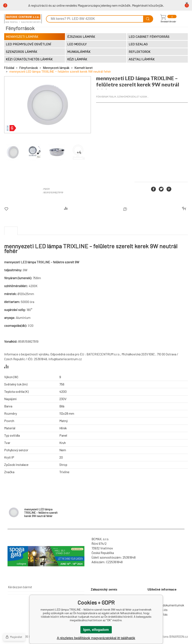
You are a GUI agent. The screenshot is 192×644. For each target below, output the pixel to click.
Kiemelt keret (84, 68)
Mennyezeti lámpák (56, 68)
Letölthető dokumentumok (166, 605)
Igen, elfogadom (96, 630)
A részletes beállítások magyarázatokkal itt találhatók (96, 638)
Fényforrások (29, 68)
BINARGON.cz (179, 636)
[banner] (23, 19)
